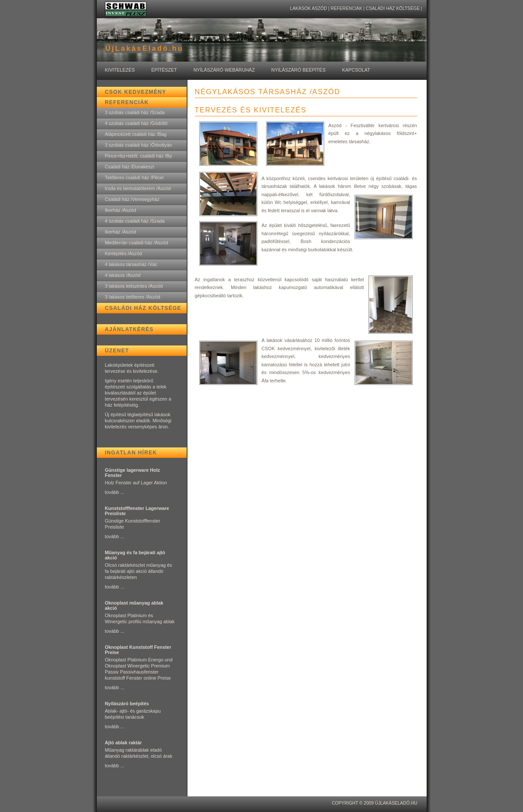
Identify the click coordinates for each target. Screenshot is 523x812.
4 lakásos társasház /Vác (131, 264)
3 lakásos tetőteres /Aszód (133, 297)
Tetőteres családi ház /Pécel (134, 178)
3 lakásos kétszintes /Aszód (134, 286)
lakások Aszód (308, 8)
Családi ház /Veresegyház (132, 199)
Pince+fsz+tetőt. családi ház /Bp (139, 156)
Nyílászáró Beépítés (298, 70)
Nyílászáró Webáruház (224, 70)
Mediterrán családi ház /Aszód (137, 243)
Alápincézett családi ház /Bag (136, 134)
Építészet (164, 70)
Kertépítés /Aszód (124, 253)
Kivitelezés (120, 70)
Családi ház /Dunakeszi (130, 167)
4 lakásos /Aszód (123, 275)
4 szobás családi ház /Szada (135, 221)
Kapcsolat (356, 70)
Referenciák (347, 8)
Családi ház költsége (393, 8)
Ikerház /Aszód (121, 210)
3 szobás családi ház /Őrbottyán (139, 145)
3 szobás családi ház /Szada (135, 112)
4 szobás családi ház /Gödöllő (136, 123)
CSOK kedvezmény (136, 92)
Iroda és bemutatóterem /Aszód (138, 188)
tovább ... (115, 492)
